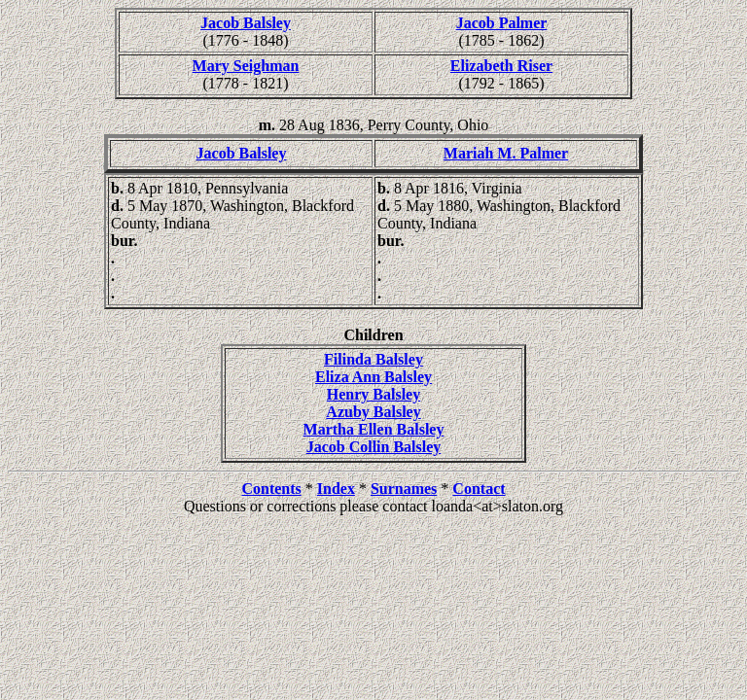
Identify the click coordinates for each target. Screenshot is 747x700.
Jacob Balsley (246, 23)
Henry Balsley (373, 394)
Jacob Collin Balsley (374, 447)
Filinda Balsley (373, 359)
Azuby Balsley (373, 412)
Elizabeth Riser (501, 66)
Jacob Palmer (502, 23)
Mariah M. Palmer (506, 153)
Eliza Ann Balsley (373, 377)
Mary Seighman (246, 66)
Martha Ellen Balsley (374, 429)
